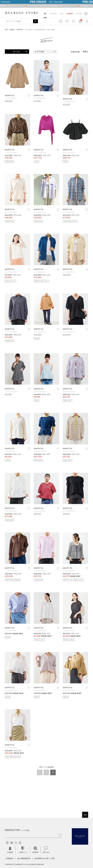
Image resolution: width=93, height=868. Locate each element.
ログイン (86, 14)
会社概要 (10, 850)
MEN (62, 14)
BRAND (79, 14)
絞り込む (17, 52)
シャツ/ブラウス (11, 98)
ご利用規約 (9, 858)
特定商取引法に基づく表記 (45, 858)
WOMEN (53, 14)
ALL (45, 14)
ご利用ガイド (23, 850)
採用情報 (35, 850)
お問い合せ (46, 850)
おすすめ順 (39, 52)
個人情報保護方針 (24, 858)
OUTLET (70, 14)
